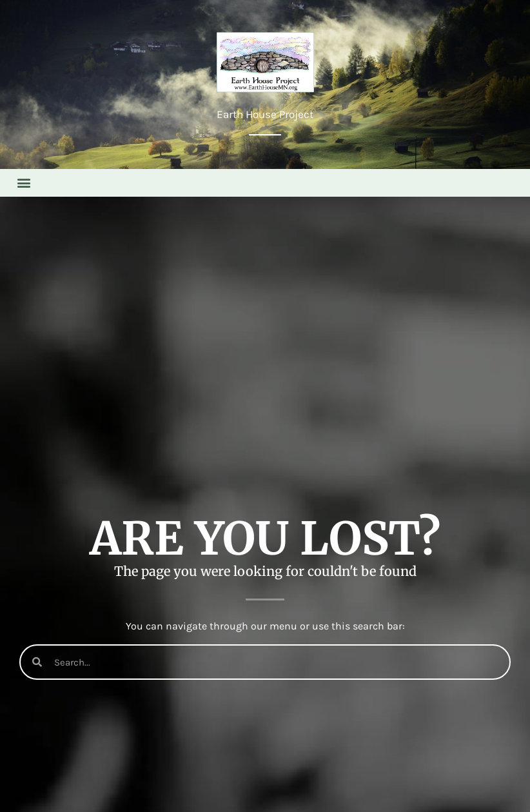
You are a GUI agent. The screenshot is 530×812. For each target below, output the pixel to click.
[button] (24, 183)
